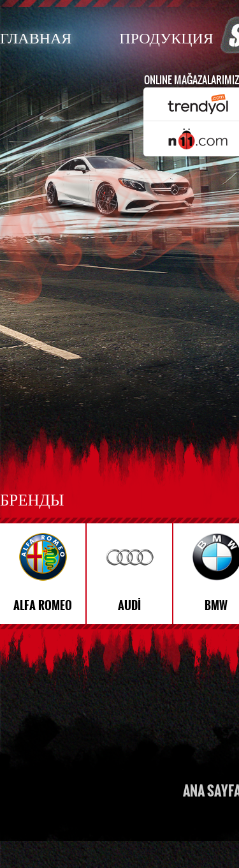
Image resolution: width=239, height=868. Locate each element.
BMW (216, 606)
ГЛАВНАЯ (36, 37)
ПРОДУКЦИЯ (166, 37)
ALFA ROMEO (43, 606)
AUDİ (129, 606)
